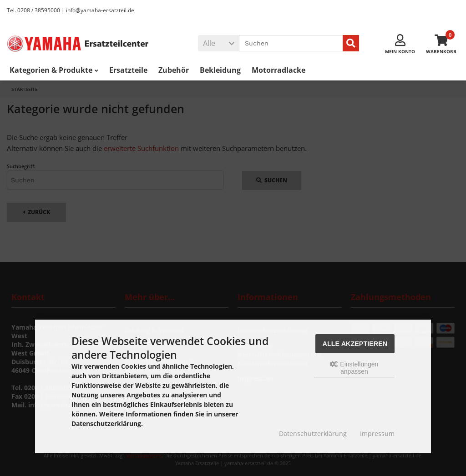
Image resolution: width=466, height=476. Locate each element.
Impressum (377, 433)
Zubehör (174, 70)
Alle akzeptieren (355, 344)
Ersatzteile (128, 70)
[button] (218, 43)
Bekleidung (220, 70)
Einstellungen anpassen (354, 368)
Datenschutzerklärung (313, 433)
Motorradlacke (279, 70)
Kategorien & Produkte (54, 70)
